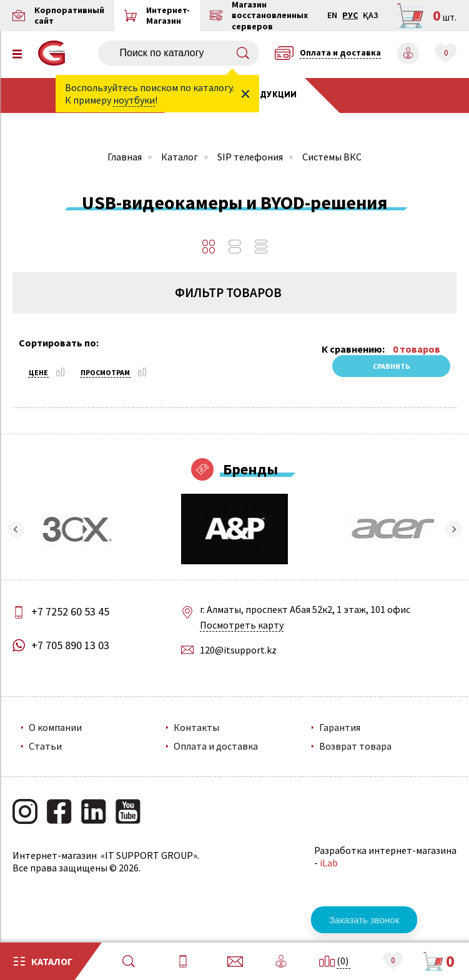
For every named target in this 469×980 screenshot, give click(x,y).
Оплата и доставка (216, 746)
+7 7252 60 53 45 (70, 611)
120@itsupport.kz (238, 650)
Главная (125, 157)
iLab (329, 863)
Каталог (180, 157)
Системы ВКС (332, 157)
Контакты (196, 727)
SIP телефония (250, 157)
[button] (16, 529)
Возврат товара (355, 746)
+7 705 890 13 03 (70, 645)
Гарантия (340, 727)
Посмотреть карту (242, 625)
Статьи (45, 746)
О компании (55, 727)
